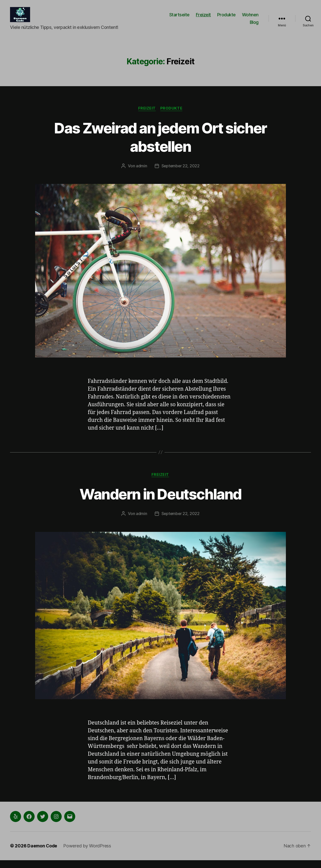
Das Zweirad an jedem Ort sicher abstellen (160, 144)
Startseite (179, 18)
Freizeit (203, 18)
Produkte (226, 18)
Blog (254, 26)
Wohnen (250, 18)
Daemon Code (43, 854)
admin (141, 174)
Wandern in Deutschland (160, 502)
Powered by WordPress (88, 854)
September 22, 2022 (180, 174)
